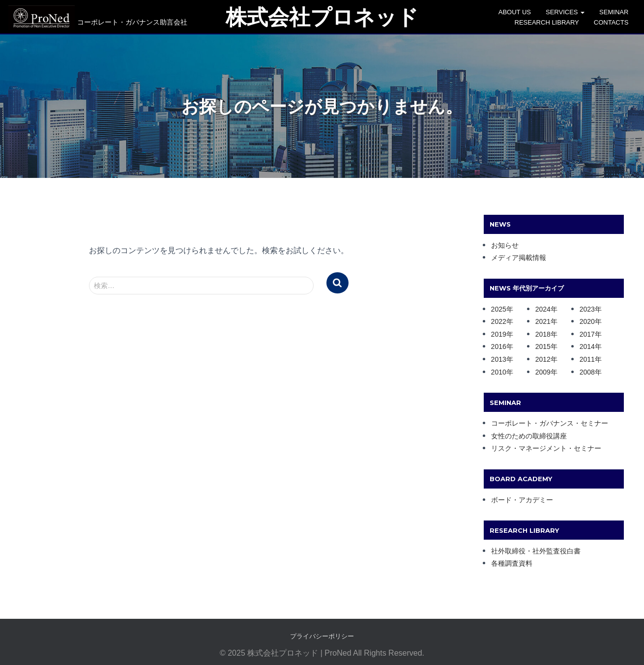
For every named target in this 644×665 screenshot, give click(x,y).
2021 (543, 319)
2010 (499, 370)
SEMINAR (616, 12)
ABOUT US (516, 12)
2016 (499, 345)
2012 (543, 357)
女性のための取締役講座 (529, 434)
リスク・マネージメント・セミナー (546, 446)
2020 (587, 319)
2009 (543, 370)
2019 (499, 332)
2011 (587, 357)
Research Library (548, 22)
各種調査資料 (512, 561)
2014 (587, 345)
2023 (587, 307)
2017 (587, 332)
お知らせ (505, 243)
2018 (543, 332)
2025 (499, 307)
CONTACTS (613, 22)
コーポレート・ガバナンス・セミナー (550, 421)
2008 (587, 370)
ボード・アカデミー (522, 498)
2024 (543, 307)
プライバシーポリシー (322, 634)
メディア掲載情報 (519, 256)
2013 (499, 357)
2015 (543, 345)
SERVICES (567, 12)
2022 (499, 319)
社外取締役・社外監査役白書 (536, 549)
